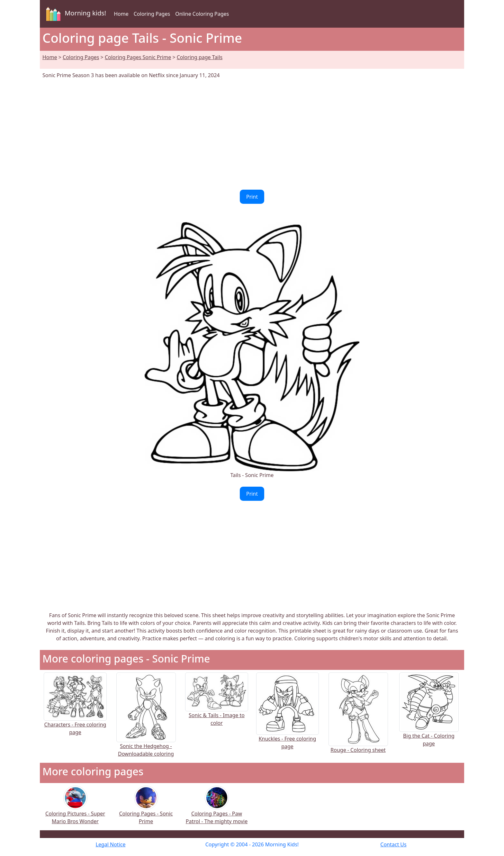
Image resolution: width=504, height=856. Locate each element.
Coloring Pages (152, 14)
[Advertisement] (252, 134)
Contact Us (393, 844)
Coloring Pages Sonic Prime (138, 57)
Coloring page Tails (200, 57)
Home (121, 14)
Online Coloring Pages (202, 14)
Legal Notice (111, 844)
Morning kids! (75, 14)
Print (252, 197)
